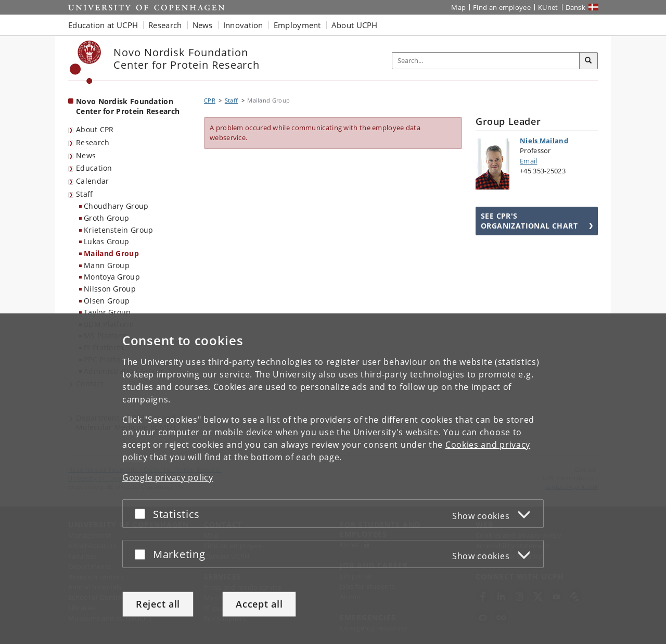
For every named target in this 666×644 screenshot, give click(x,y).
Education (94, 168)
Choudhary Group (116, 206)
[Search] (588, 61)
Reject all (158, 604)
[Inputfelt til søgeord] (486, 61)
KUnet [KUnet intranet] (548, 7)
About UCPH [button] (355, 25)
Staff (85, 194)
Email (529, 161)
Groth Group (106, 218)
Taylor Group (107, 312)
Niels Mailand (544, 141)
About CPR (95, 129)
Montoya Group (112, 277)
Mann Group (107, 265)
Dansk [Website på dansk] (576, 7)
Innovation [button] (243, 25)
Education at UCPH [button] (103, 25)
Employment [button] (297, 25)
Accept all (259, 604)
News (86, 155)
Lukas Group (106, 241)
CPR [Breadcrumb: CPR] (210, 100)
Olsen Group (107, 301)
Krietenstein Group (118, 230)
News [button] (203, 25)
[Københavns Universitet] (86, 62)
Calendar (92, 181)
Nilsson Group (110, 289)
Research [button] (165, 25)
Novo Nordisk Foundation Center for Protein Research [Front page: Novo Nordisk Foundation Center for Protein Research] (128, 106)
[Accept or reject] (143, 514)
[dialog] (333, 479)
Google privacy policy (168, 477)
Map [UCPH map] (458, 7)
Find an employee (502, 7)
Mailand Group (111, 253)
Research (93, 142)
